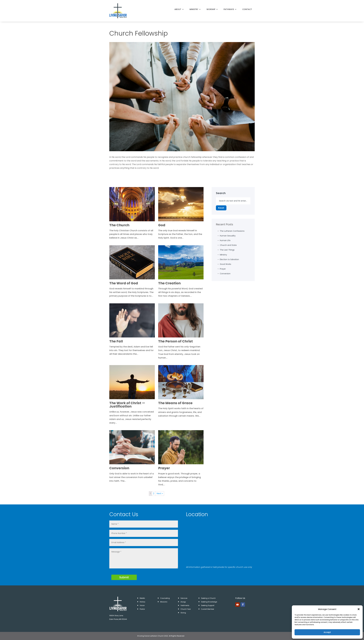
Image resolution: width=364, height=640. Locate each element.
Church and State (228, 245)
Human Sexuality (228, 236)
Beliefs (142, 598)
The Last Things (227, 250)
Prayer (223, 269)
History (142, 602)
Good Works (225, 264)
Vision (142, 605)
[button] (359, 609)
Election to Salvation (229, 259)
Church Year (186, 609)
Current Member (208, 609)
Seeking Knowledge (209, 602)
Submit (124, 577)
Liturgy (183, 602)
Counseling (165, 598)
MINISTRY (194, 9)
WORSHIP (211, 9)
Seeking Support (208, 605)
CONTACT (247, 9)
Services (184, 598)
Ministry (223, 255)
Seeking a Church (208, 598)
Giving (183, 613)
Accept (327, 632)
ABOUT (178, 9)
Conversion (225, 274)
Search (221, 193)
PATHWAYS (229, 9)
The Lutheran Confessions (232, 231)
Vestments (185, 605)
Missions (164, 602)
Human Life (225, 240)
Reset (221, 208)
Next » (160, 493)
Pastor (142, 609)
